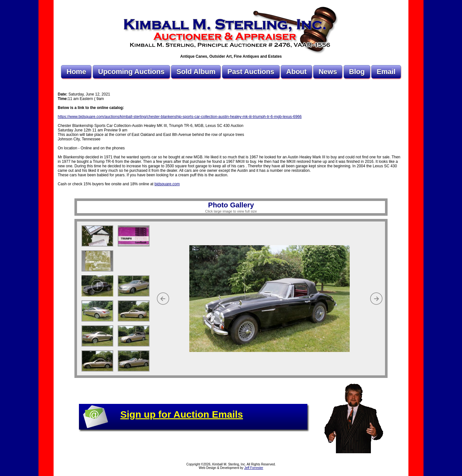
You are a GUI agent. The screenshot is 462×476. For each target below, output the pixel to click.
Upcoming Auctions (131, 72)
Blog (357, 72)
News (328, 72)
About (296, 72)
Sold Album (196, 72)
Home (76, 72)
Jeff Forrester (254, 468)
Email (386, 72)
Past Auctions (251, 72)
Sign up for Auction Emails (182, 414)
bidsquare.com (167, 184)
